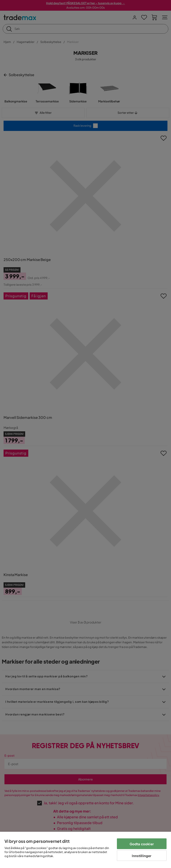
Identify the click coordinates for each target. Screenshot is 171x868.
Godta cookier (142, 844)
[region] (85, 850)
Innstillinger (142, 856)
